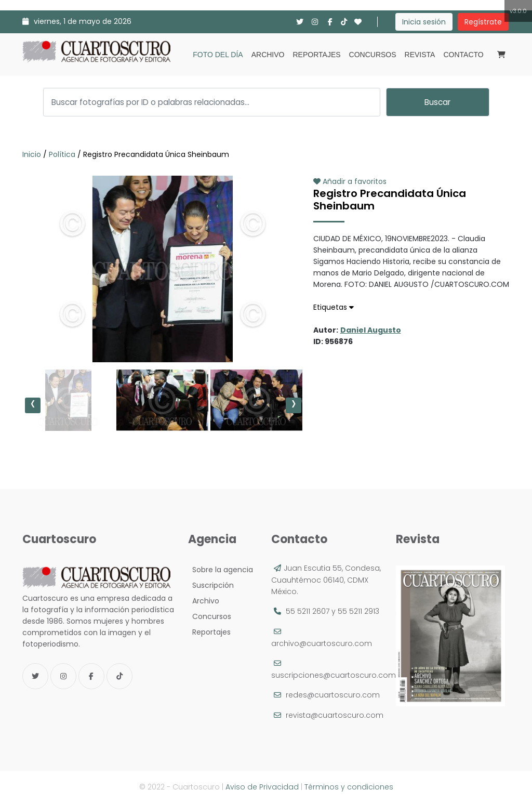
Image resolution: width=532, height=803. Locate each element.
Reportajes (317, 55)
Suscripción (211, 585)
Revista (420, 55)
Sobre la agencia (221, 570)
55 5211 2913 (358, 611)
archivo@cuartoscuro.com (322, 643)
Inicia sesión (424, 22)
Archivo (268, 55)
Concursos (373, 55)
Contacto (463, 55)
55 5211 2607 (308, 611)
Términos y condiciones (349, 787)
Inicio (33, 154)
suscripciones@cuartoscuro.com (334, 675)
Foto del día (218, 55)
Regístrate (483, 22)
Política (62, 154)
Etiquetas (334, 307)
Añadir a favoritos (350, 181)
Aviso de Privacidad (262, 787)
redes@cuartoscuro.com (333, 695)
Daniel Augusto (371, 330)
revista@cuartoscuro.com (335, 715)
